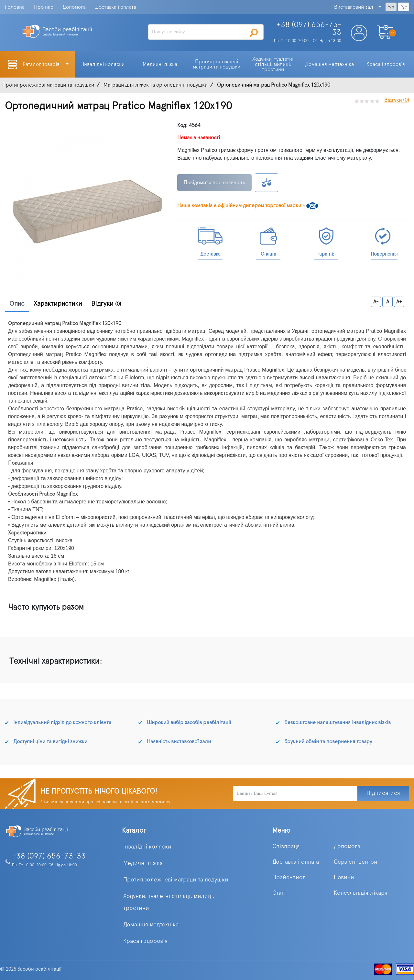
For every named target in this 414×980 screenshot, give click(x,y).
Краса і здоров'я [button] (386, 64)
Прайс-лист (289, 878)
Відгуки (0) (397, 100)
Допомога (74, 7)
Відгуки (106, 304)
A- (376, 302)
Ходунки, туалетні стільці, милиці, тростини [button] (273, 64)
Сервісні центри (356, 862)
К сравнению (267, 183)
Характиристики (58, 304)
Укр (391, 7)
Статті (280, 893)
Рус (403, 7)
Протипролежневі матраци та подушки (176, 880)
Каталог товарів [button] (42, 64)
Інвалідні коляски (147, 847)
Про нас (44, 7)
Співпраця (286, 847)
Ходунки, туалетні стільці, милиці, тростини (169, 902)
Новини (344, 878)
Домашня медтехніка (151, 925)
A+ (399, 302)
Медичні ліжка (143, 863)
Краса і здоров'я (145, 941)
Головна (15, 7)
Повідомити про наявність (214, 183)
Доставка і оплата (116, 7)
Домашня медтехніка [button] (329, 64)
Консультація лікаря (361, 893)
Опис (17, 304)
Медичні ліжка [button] (160, 64)
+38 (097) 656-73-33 (49, 856)
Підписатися (383, 793)
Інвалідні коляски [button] (104, 64)
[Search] (206, 32)
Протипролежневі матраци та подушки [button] (217, 64)
